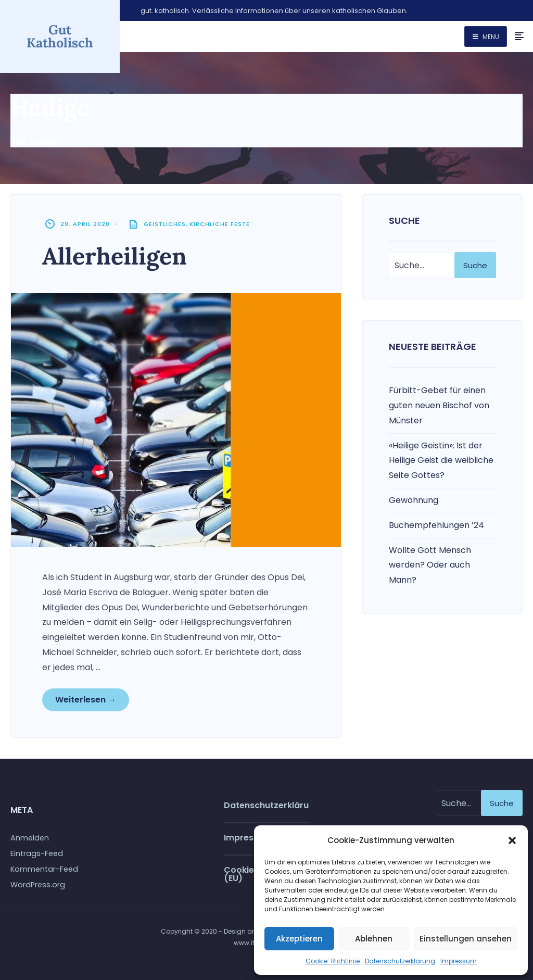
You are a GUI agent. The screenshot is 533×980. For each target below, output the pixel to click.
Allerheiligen (115, 256)
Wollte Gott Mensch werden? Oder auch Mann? (430, 565)
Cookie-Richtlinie (333, 961)
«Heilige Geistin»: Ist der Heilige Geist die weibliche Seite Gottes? (441, 461)
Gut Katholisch (60, 36)
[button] (512, 840)
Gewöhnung (414, 500)
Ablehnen (374, 939)
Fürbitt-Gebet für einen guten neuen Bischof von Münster (439, 405)
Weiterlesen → (86, 700)
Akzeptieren (299, 939)
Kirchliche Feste (220, 224)
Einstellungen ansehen (466, 939)
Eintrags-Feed (37, 853)
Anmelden (30, 838)
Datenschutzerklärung (400, 961)
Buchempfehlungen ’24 (436, 525)
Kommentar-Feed (44, 869)
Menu (486, 37)
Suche (475, 265)
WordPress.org (38, 885)
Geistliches (165, 224)
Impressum (459, 961)
